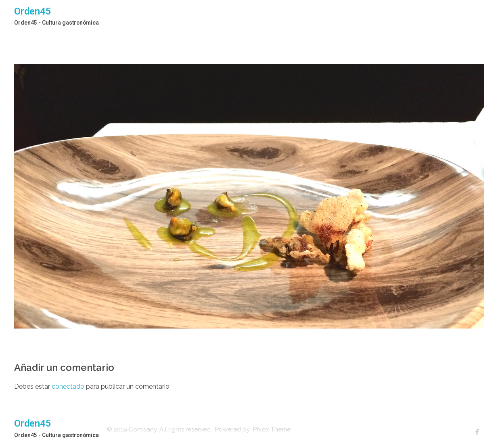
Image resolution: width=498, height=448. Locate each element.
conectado (68, 386)
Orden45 (33, 11)
